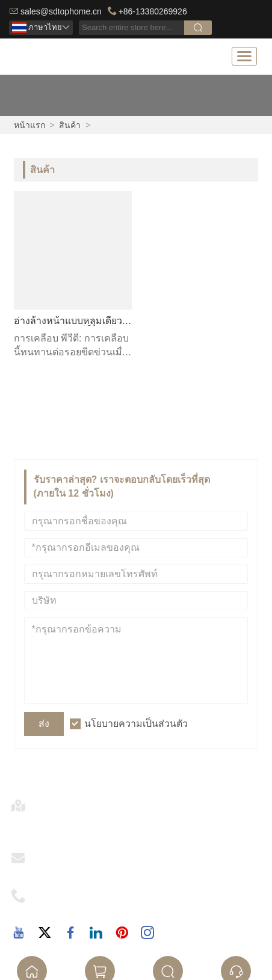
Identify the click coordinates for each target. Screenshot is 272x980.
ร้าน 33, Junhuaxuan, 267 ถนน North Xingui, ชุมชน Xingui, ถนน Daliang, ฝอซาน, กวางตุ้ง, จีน (148, 823)
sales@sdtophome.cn (61, 11)
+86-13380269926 (153, 11)
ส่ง (44, 724)
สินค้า (70, 125)
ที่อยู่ (47, 802)
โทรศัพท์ (56, 892)
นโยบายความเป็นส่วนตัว (136, 724)
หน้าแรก (29, 125)
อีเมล (49, 854)
